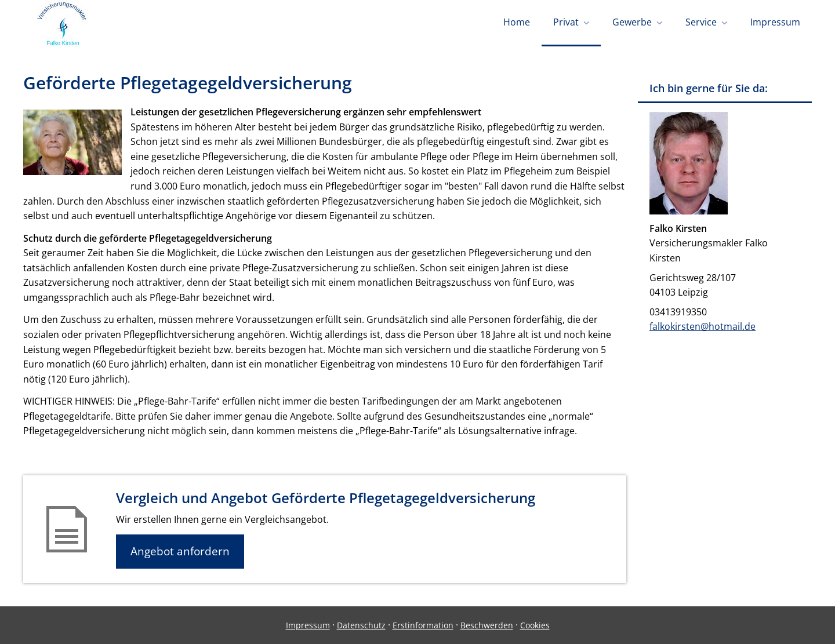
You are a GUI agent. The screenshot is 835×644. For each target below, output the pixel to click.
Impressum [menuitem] (775, 22)
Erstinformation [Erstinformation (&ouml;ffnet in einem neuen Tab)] (423, 625)
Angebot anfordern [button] (180, 551)
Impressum (308, 625)
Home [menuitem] (517, 22)
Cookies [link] (535, 625)
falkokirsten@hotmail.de (703, 326)
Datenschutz (361, 625)
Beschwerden (487, 625)
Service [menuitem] (701, 22)
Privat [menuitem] (566, 22)
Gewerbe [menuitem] (632, 22)
